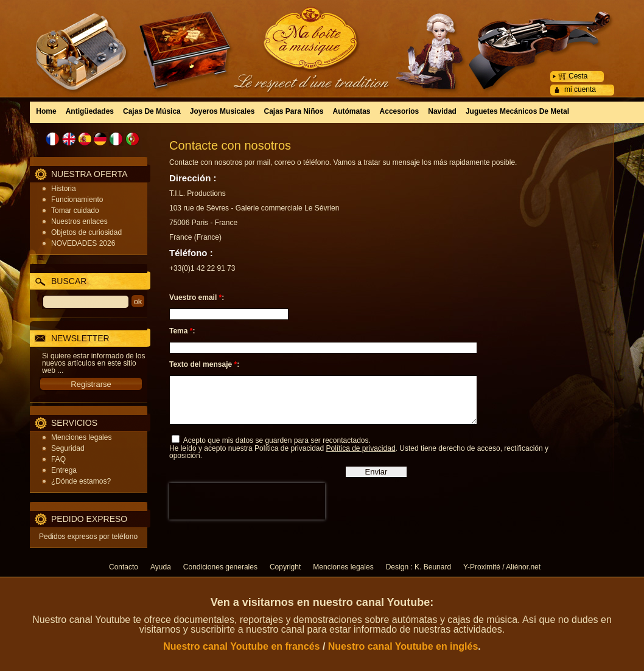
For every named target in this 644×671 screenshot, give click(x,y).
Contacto (124, 567)
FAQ (58, 459)
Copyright (285, 567)
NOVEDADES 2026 (83, 243)
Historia (64, 189)
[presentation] (247, 510)
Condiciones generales (220, 567)
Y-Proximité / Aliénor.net (502, 567)
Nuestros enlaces (79, 221)
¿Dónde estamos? (81, 481)
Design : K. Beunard (418, 567)
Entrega (64, 470)
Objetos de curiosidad (86, 232)
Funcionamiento (77, 200)
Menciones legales (81, 437)
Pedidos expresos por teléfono (88, 537)
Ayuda (161, 567)
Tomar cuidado (75, 210)
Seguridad (68, 448)
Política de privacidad (360, 457)
